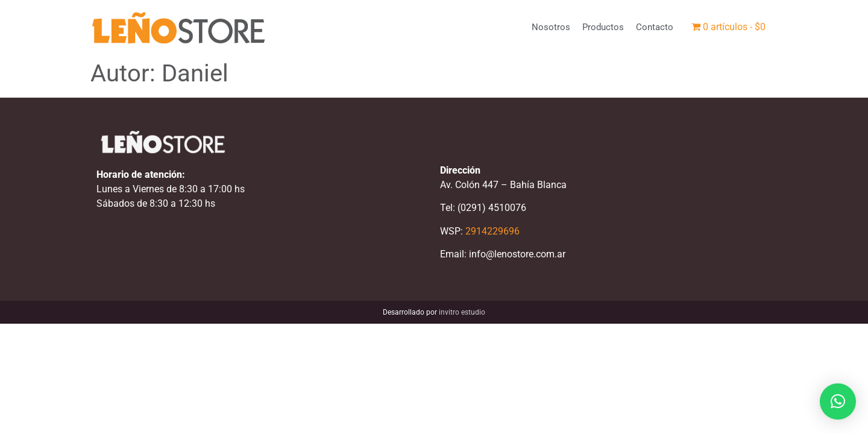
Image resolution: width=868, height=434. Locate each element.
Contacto (655, 27)
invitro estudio (462, 312)
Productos (603, 27)
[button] (838, 401)
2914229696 (492, 231)
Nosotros (551, 27)
